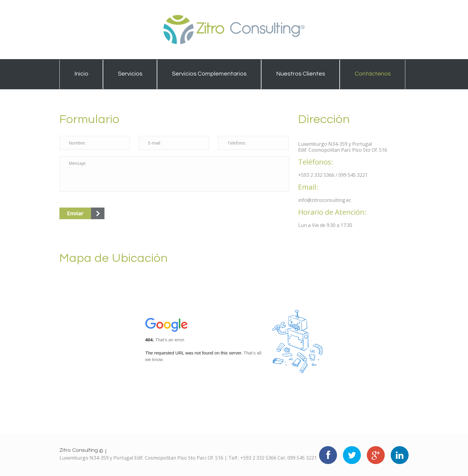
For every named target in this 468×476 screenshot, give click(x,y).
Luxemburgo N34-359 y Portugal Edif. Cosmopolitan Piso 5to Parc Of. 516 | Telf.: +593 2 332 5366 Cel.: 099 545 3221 (188, 458)
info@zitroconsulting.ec (325, 200)
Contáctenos (373, 74)
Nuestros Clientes (301, 74)
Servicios (130, 74)
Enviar (75, 213)
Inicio (81, 74)
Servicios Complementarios (209, 74)
